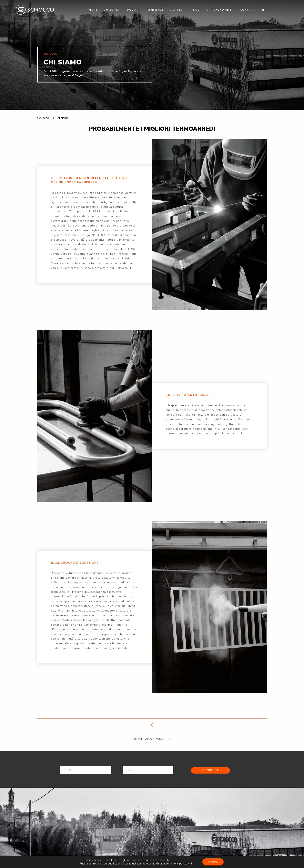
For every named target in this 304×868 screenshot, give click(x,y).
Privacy (12, 862)
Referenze (155, 10)
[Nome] (86, 770)
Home (93, 10)
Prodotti (133, 10)
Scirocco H (35, 10)
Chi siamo (111, 10)
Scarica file (152, 725)
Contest (177, 10)
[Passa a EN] (263, 10)
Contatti (248, 10)
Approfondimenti (220, 10)
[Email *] (148, 770)
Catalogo (70, 862)
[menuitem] (93, 10)
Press (51, 862)
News (195, 10)
